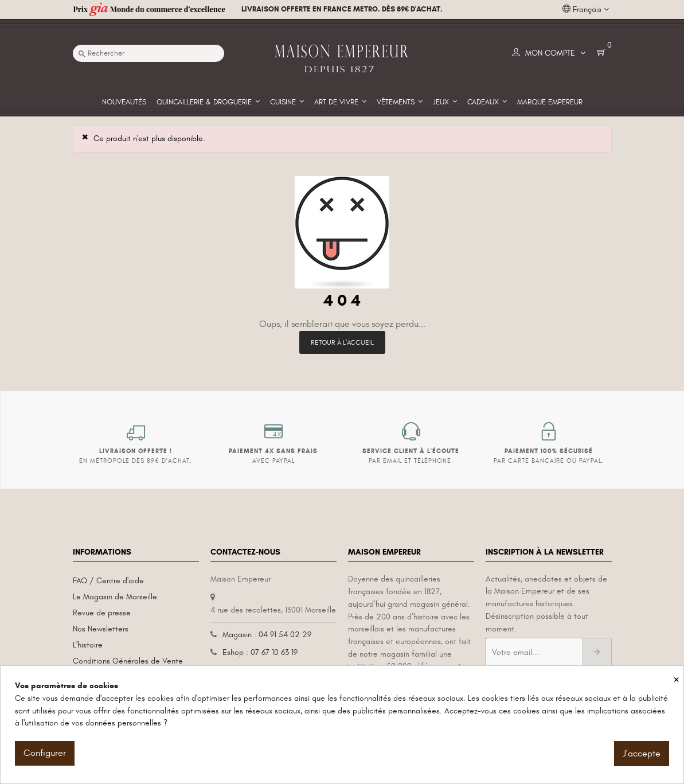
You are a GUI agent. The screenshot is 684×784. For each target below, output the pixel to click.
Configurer (45, 753)
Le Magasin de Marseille (115, 597)
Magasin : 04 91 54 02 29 (267, 635)
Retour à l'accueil (342, 342)
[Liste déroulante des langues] (586, 10)
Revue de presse (102, 613)
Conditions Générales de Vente (128, 661)
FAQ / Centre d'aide (108, 581)
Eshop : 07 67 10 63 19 (260, 652)
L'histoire (88, 645)
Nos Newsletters (101, 629)
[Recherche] (148, 53)
